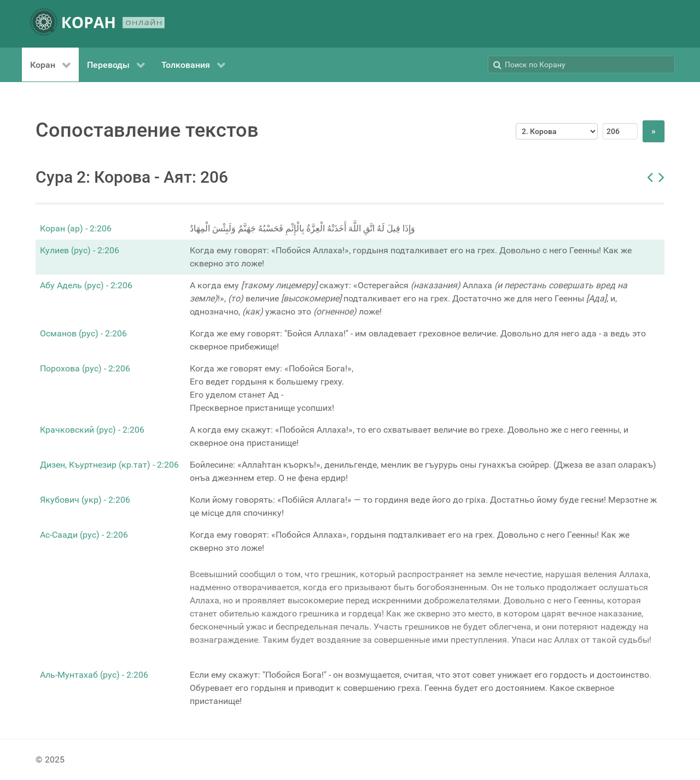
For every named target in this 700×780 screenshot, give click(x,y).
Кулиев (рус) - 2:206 (80, 250)
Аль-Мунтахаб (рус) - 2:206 (94, 675)
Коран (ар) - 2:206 (76, 228)
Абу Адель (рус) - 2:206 (86, 285)
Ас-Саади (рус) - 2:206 (84, 535)
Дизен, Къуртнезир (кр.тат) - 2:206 (109, 465)
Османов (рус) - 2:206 (83, 333)
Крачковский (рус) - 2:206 (92, 430)
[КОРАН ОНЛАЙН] (97, 24)
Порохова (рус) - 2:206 (85, 368)
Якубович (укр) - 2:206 (85, 500)
